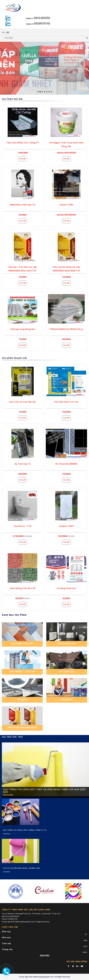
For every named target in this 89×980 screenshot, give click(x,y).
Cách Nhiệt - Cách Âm (22, 672)
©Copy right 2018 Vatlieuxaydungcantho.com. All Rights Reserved (44, 977)
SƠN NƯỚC (67, 700)
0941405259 (42, 18)
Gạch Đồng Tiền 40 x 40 (23, 588)
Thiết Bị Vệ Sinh (67, 644)
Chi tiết (23, 159)
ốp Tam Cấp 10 (23, 464)
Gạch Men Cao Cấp (22, 644)
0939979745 (42, 24)
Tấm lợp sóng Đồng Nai (23, 329)
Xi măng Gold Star (66, 588)
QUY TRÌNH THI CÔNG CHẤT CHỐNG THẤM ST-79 (25, 830)
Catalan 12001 (66, 526)
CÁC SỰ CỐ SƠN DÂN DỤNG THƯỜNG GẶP (22, 868)
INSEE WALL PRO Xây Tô (23, 205)
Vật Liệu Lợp (67, 672)
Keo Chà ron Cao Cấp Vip (23, 402)
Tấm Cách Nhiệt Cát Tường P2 (23, 143)
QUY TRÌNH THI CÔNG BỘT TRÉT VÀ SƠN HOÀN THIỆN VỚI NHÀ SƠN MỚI (44, 791)
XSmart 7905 (66, 205)
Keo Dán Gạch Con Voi (66, 402)
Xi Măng (22, 700)
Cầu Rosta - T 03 (23, 526)
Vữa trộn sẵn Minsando (22, 728)
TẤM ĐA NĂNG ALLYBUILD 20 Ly (66, 329)
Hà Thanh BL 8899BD (66, 464)
